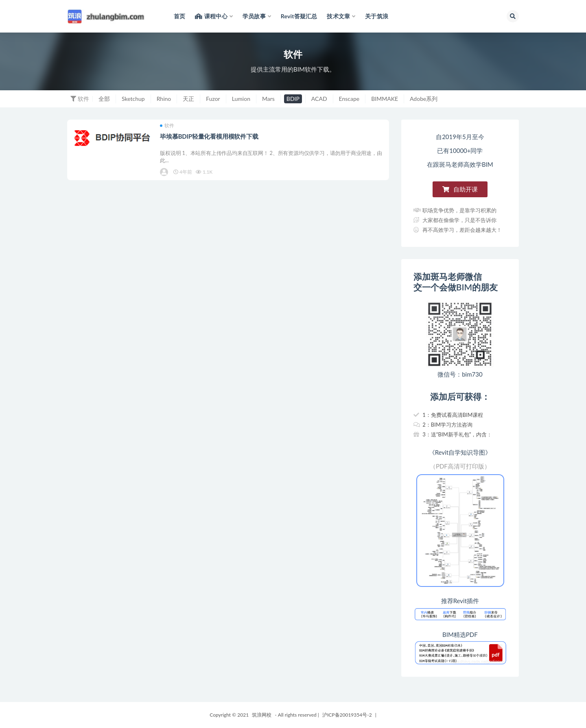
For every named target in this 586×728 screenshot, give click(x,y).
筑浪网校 (262, 715)
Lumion (241, 99)
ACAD (319, 99)
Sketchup (133, 99)
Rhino (164, 99)
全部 (104, 99)
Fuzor (213, 99)
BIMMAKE (385, 99)
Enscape (349, 99)
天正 (188, 99)
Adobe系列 (424, 99)
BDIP (293, 99)
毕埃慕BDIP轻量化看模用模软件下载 (210, 137)
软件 (168, 126)
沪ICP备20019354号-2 (347, 715)
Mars (268, 99)
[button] (460, 189)
